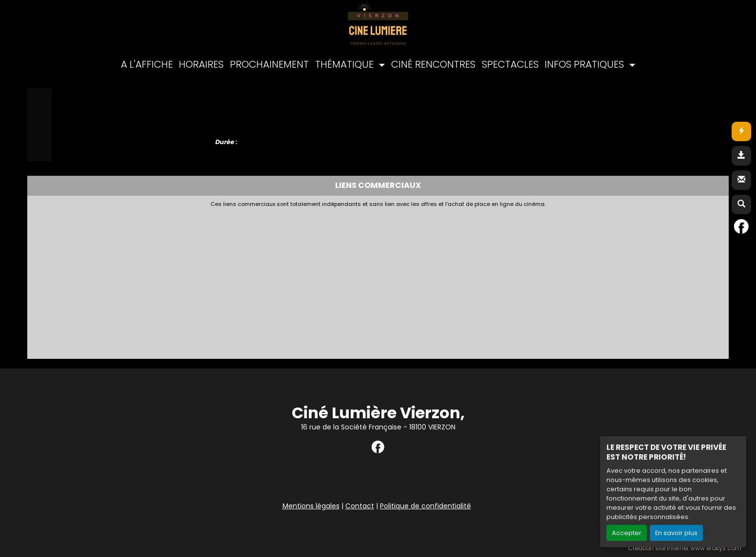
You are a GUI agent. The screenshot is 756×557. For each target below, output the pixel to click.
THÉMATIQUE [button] (346, 64)
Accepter (627, 533)
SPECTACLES (510, 64)
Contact (360, 506)
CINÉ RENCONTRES (433, 64)
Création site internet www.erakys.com (685, 548)
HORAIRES (201, 64)
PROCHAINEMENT (269, 64)
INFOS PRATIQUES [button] (586, 64)
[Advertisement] (268, 280)
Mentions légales (311, 506)
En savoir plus (676, 533)
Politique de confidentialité (425, 506)
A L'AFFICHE (147, 64)
